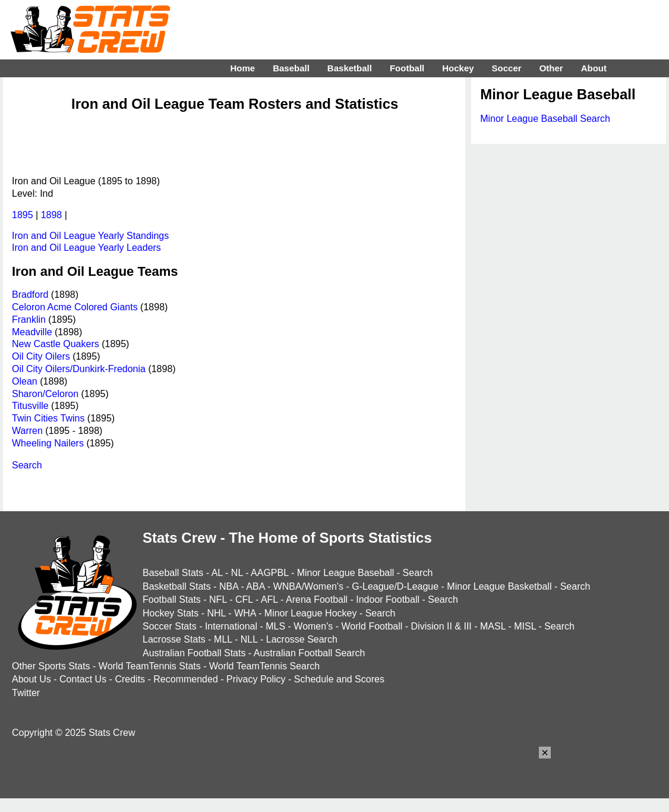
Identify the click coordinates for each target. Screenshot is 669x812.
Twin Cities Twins (48, 418)
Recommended (186, 679)
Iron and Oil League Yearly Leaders (86, 248)
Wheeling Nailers (48, 443)
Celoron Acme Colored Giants (75, 307)
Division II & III (441, 626)
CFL (244, 599)
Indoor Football (388, 599)
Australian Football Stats (194, 653)
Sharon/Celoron (45, 394)
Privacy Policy (256, 679)
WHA (245, 613)
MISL (525, 626)
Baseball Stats (173, 573)
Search (27, 465)
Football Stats (172, 599)
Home (242, 68)
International (231, 626)
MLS (275, 626)
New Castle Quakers (56, 344)
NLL (249, 639)
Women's (313, 626)
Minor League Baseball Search (545, 119)
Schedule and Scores (339, 679)
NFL (218, 599)
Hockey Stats (171, 613)
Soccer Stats (170, 626)
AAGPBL (269, 573)
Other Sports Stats (51, 666)
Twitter (26, 693)
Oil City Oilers (41, 356)
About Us (31, 679)
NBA (229, 586)
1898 (52, 215)
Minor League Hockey (311, 613)
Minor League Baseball (346, 573)
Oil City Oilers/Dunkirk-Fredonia (79, 369)
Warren (27, 431)
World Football (372, 626)
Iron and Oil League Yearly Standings (90, 236)
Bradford (30, 295)
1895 (23, 215)
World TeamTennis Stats (150, 666)
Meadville (32, 332)
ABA (255, 586)
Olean (25, 381)
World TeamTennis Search (264, 666)
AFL (269, 599)
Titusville (30, 406)
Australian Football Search (310, 653)
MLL (223, 639)
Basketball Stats (177, 586)
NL (237, 573)
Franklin (29, 320)
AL (217, 573)
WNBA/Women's (308, 586)
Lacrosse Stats (174, 639)
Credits (130, 679)
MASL (493, 626)
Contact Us (83, 679)
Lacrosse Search (302, 639)
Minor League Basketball (499, 586)
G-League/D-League (395, 586)
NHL (216, 613)
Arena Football (317, 599)
